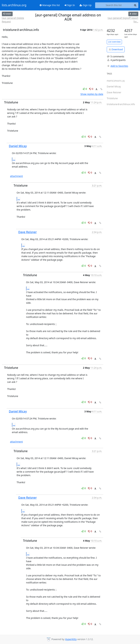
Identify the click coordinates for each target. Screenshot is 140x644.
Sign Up (86, 5)
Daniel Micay (18, 146)
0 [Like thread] (85, 89)
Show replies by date (92, 94)
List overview (114, 42)
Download (116, 49)
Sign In (70, 5)
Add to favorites (117, 66)
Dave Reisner (28, 232)
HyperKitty (71, 639)
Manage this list (50, 5)
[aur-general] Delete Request (13, 20)
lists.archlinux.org (14, 5)
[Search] (135, 5)
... (14, 159)
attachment (17, 176)
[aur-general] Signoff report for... (123, 20)
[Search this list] (114, 5)
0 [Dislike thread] (91, 89)
